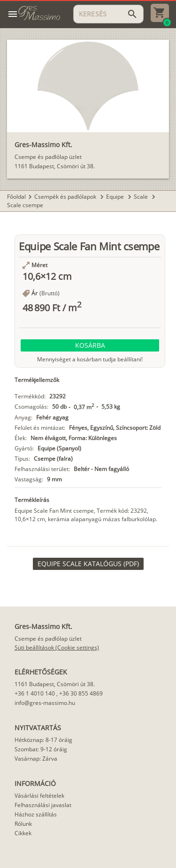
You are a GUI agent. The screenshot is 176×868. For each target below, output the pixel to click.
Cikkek (23, 833)
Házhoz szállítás (36, 814)
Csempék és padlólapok (66, 197)
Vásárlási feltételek (39, 796)
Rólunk (23, 824)
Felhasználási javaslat (43, 805)
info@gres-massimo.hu (45, 703)
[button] (90, 345)
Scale (142, 197)
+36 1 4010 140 (35, 693)
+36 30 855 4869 (81, 693)
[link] (88, 564)
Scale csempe (25, 205)
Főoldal (16, 197)
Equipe (116, 197)
